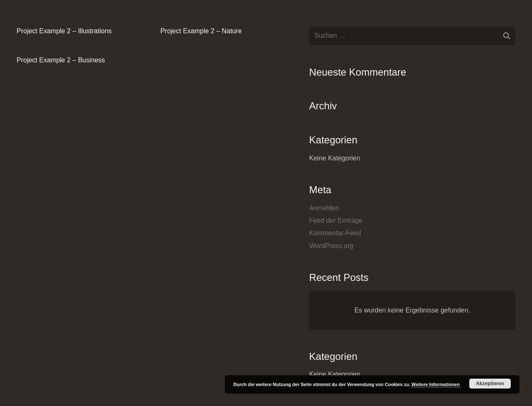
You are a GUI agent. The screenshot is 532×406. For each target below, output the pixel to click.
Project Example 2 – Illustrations (64, 31)
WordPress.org (331, 246)
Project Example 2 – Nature (201, 31)
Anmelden (324, 208)
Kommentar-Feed (335, 233)
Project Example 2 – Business (61, 60)
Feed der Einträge (336, 220)
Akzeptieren (490, 384)
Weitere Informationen (436, 384)
